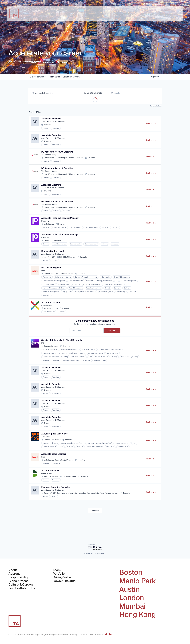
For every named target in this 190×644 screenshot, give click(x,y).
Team (57, 570)
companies (38, 77)
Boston (131, 573)
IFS (43, 353)
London (132, 598)
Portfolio (59, 574)
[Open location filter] (157, 93)
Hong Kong (138, 615)
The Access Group (50, 157)
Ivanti (44, 277)
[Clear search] (78, 93)
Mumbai (132, 606)
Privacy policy (89, 553)
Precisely (46, 225)
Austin (129, 589)
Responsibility (18, 577)
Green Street (47, 488)
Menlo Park (137, 581)
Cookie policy (99, 553)
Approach (15, 574)
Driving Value (62, 577)
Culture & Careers (21, 585)
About (13, 570)
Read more (152, 125)
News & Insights (64, 581)
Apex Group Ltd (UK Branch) (54, 122)
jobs (56, 77)
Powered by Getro (156, 106)
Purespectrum (48, 313)
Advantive (46, 450)
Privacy (74, 635)
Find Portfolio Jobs (22, 588)
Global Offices (18, 581)
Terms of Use (86, 635)
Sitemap (99, 635)
